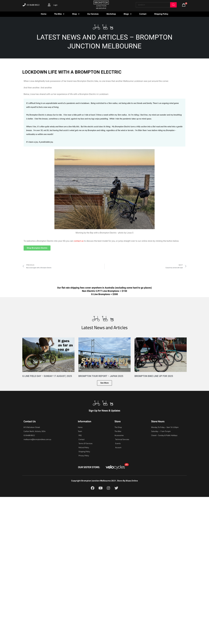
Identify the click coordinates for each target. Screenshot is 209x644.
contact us (79, 241)
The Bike (59, 14)
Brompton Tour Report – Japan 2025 (101, 376)
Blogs (128, 14)
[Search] (173, 5)
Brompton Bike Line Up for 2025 (154, 376)
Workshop (111, 14)
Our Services (93, 14)
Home (44, 14)
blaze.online (132, 481)
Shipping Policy (161, 14)
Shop (76, 14)
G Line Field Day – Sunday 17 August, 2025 (47, 376)
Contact (143, 14)
